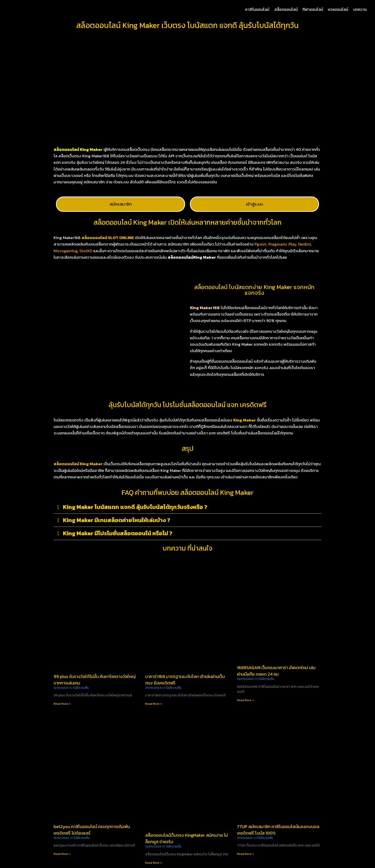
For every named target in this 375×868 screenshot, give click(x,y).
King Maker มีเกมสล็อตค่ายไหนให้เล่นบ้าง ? (116, 520)
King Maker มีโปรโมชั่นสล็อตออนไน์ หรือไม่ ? (118, 533)
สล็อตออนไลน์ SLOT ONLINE (108, 238)
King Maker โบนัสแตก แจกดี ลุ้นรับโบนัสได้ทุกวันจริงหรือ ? (135, 507)
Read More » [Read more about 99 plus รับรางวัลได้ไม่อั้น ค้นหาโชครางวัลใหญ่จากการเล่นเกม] (62, 704)
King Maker (245, 420)
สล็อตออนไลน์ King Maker (78, 464)
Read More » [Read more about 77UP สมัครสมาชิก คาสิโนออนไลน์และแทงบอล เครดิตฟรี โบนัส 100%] (245, 854)
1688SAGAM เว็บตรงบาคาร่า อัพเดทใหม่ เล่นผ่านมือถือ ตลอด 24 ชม (276, 671)
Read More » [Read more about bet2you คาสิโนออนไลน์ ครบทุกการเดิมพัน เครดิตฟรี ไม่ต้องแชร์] (62, 854)
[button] (187, 507)
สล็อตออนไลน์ (286, 9)
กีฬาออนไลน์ (313, 9)
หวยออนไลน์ (338, 9)
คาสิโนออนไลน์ (257, 9)
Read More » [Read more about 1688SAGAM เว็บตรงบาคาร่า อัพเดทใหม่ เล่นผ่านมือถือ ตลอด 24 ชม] (245, 700)
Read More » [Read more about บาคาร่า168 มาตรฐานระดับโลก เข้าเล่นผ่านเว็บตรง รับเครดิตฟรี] (154, 704)
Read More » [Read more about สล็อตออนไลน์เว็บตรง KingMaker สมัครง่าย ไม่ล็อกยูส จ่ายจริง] (154, 863)
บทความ (360, 9)
